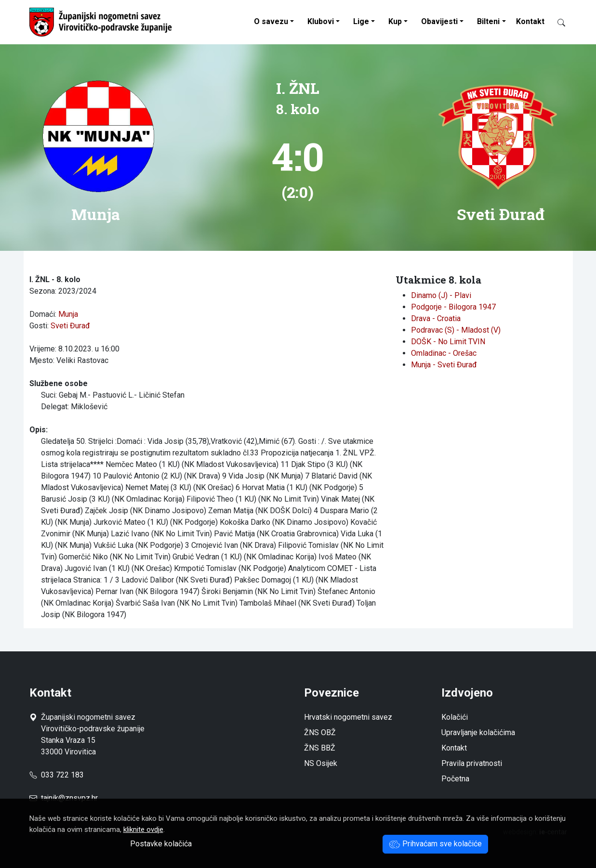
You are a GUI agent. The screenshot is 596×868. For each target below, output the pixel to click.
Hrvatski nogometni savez (348, 717)
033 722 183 (57, 775)
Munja (68, 314)
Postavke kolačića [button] (161, 844)
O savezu (271, 21)
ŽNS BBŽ (320, 748)
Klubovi (321, 21)
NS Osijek (321, 763)
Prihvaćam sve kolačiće (435, 844)
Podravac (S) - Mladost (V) (456, 330)
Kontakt (530, 21)
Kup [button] (395, 21)
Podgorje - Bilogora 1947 (453, 307)
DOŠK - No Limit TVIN (448, 342)
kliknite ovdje (143, 829)
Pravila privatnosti (472, 763)
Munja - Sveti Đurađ (444, 365)
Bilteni (488, 21)
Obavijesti (439, 21)
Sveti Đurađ (70, 326)
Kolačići (455, 717)
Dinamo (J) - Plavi (441, 295)
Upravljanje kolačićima (478, 732)
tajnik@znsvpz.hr (69, 798)
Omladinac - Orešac (444, 353)
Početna (455, 779)
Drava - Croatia (436, 318)
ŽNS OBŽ (320, 732)
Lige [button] (361, 21)
